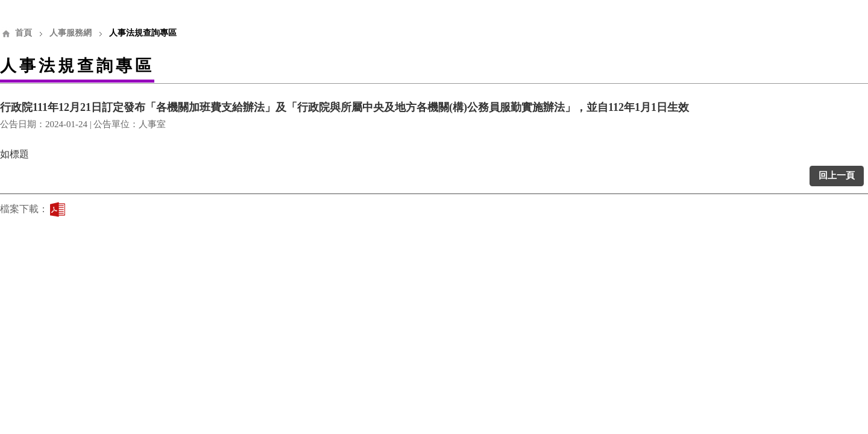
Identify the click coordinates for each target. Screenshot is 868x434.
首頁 (24, 33)
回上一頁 (837, 175)
